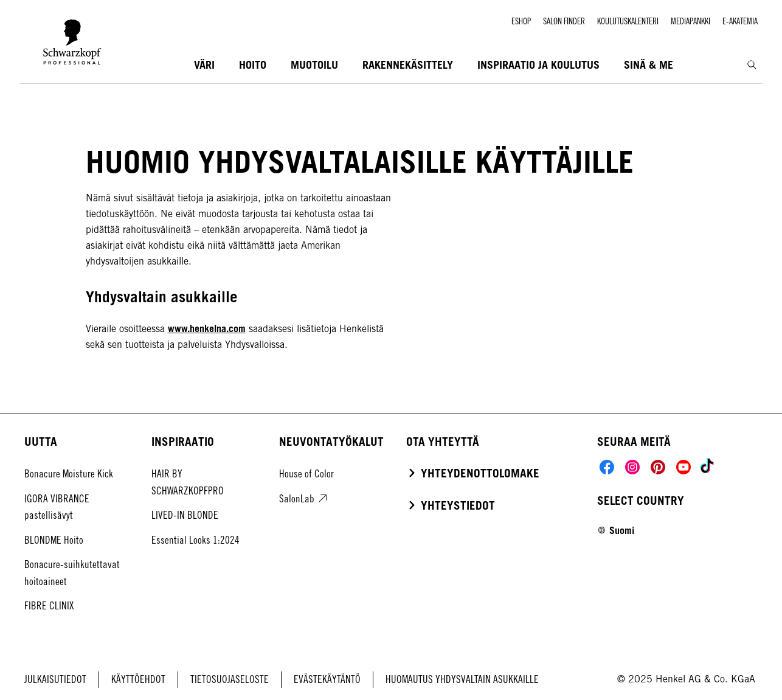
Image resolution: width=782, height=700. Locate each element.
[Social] (607, 467)
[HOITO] (253, 65)
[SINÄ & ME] (649, 65)
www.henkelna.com (207, 328)
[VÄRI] (204, 65)
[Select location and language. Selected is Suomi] (616, 530)
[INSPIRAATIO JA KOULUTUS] (538, 65)
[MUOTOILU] (314, 65)
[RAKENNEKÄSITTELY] (408, 65)
